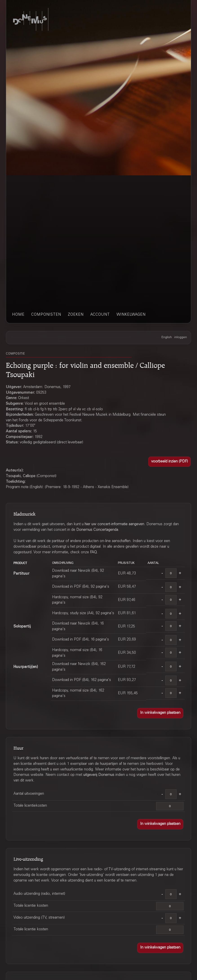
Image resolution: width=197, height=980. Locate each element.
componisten (46, 315)
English (167, 337)
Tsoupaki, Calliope (21, 476)
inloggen (181, 337)
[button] (169, 462)
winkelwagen (131, 315)
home (18, 315)
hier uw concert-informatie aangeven (114, 524)
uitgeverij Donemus (99, 775)
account (100, 315)
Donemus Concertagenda (97, 530)
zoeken (76, 315)
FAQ (94, 553)
